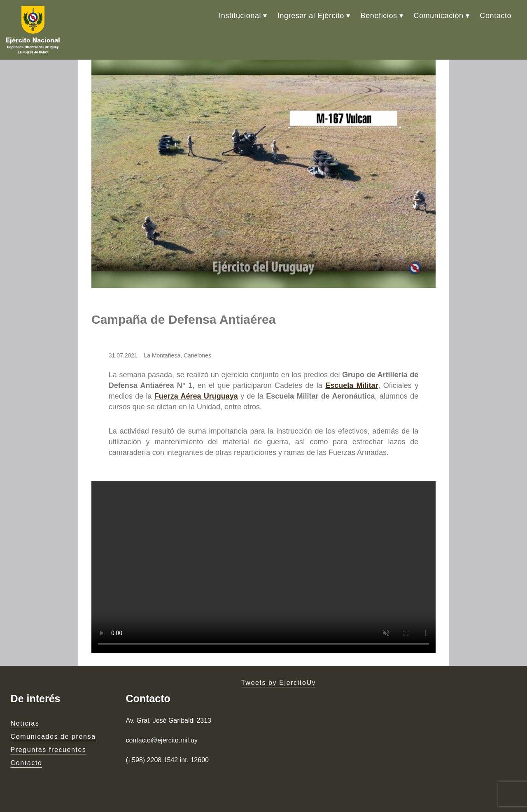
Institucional (240, 16)
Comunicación (438, 16)
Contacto (496, 16)
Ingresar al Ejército (311, 16)
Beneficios (379, 16)
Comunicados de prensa (53, 737)
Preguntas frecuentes (49, 750)
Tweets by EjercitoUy (279, 683)
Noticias (25, 723)
